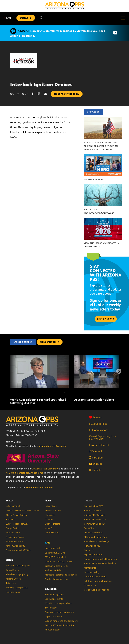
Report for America (54, 617)
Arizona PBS (37, 473)
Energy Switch (13, 528)
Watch (10, 501)
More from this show (67, 94)
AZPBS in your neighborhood (59, 603)
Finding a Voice (13, 592)
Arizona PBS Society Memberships (100, 563)
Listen (9, 560)
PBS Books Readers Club (95, 537)
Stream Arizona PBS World (19, 550)
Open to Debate (53, 524)
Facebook (96, 451)
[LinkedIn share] (41, 94)
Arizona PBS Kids (53, 548)
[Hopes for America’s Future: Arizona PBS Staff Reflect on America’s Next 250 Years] (103, 119)
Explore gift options (93, 555)
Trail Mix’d (11, 520)
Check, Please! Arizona (17, 515)
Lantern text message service (59, 562)
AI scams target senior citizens (94, 400)
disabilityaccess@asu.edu (53, 446)
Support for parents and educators (61, 621)
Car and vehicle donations (96, 590)
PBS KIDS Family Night (55, 557)
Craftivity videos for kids (56, 566)
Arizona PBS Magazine (95, 515)
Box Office (89, 528)
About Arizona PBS (93, 511)
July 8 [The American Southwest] (90, 210)
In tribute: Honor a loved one (98, 581)
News (48, 501)
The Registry (51, 608)
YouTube (96, 464)
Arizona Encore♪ (14, 579)
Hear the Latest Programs (18, 566)
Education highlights (54, 595)
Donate (95, 417)
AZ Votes (49, 520)
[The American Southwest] (103, 186)
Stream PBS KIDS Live (55, 553)
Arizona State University (45, 469)
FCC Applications (99, 430)
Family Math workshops (56, 579)
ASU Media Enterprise (18, 473)
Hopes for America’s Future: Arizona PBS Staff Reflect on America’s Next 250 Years (101, 146)
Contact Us (89, 550)
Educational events (54, 599)
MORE (50, 342)
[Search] (41, 18)
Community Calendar (94, 524)
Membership (90, 568)
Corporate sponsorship (95, 577)
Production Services (93, 533)
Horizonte (50, 515)
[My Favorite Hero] (103, 156)
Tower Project (91, 585)
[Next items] (119, 371)
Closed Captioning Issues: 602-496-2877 (104, 438)
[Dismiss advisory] (115, 33)
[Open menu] (123, 18)
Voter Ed (49, 528)
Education (51, 589)
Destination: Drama (15, 537)
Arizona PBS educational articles (60, 625)
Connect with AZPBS (94, 506)
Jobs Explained (13, 533)
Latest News (51, 506)
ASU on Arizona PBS (15, 546)
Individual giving (92, 572)
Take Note (11, 583)
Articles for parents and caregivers (61, 575)
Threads (95, 470)
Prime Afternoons (14, 542)
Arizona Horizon (53, 511)
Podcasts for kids (53, 570)
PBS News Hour (52, 533)
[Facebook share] (34, 94)
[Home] (65, 5)
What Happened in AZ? (17, 524)
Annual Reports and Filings (97, 542)
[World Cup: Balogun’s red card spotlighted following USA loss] (39, 357)
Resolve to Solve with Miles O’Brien (22, 511)
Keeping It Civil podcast (17, 588)
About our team (53, 630)
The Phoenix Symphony (17, 574)
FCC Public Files (98, 424)
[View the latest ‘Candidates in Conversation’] (103, 220)
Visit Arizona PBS (92, 546)
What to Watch (13, 506)
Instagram (96, 458)
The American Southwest (99, 213)
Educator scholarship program (59, 612)
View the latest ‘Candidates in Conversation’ (102, 245)
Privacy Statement (99, 445)
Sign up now (106, 319)
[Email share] (47, 94)
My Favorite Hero (94, 179)
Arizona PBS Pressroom (95, 520)
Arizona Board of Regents (39, 488)
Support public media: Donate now (101, 559)
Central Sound (13, 570)
